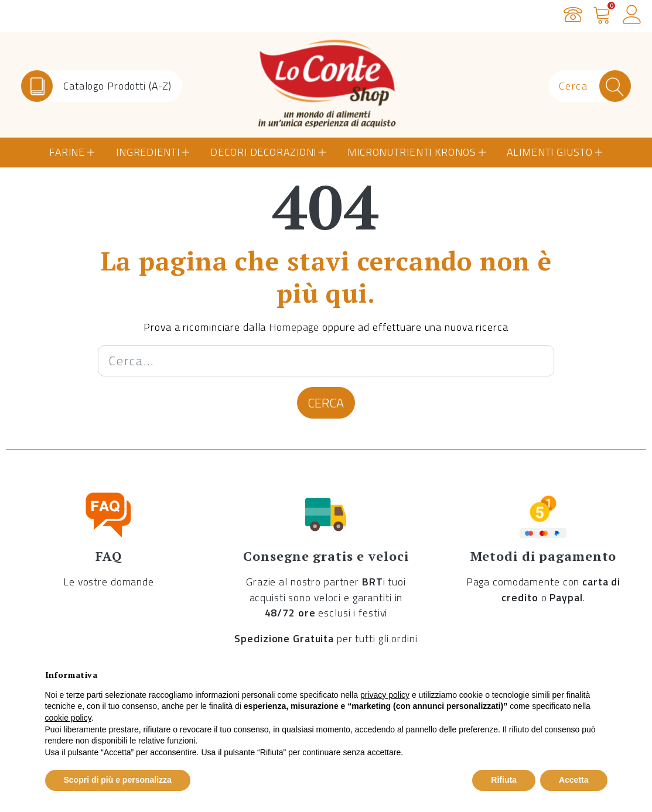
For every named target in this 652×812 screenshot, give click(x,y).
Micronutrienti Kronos (412, 152)
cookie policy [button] (68, 718)
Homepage (294, 327)
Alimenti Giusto (549, 152)
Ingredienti (148, 152)
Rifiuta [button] (504, 780)
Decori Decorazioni (263, 152)
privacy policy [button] (385, 695)
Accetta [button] (574, 780)
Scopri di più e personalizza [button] (118, 780)
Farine (67, 152)
